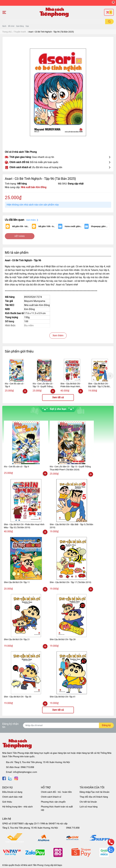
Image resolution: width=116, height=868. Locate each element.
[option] (16, 376)
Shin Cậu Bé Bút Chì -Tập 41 (63, 697)
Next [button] (110, 376)
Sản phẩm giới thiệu (19, 351)
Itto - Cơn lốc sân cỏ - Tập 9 (16, 467)
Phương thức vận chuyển (53, 802)
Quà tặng (20, 26)
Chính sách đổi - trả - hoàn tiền (56, 792)
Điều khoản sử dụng (12, 792)
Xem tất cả (58, 397)
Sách (4, 26)
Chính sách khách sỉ (51, 797)
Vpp (27, 26)
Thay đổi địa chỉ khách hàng (94, 797)
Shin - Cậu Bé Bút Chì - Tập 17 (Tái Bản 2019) (70, 582)
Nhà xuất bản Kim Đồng (34, 187)
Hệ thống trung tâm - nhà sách (17, 807)
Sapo (60, 865)
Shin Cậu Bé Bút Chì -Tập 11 (17, 582)
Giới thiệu (7, 802)
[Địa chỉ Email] (68, 725)
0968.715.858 (27, 767)
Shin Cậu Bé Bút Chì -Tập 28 (63, 639)
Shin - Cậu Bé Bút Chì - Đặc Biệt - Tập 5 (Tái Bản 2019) (99, 387)
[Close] (113, 2)
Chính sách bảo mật (12, 797)
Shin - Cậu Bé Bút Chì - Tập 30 (18, 697)
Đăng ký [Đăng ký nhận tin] (106, 725)
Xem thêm (58, 335)
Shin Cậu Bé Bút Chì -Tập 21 (17, 639)
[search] (109, 22)
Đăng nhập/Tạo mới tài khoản (94, 792)
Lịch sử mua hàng (89, 807)
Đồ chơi (11, 26)
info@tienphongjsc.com (25, 772)
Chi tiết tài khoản (88, 802)
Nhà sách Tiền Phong (33, 865)
